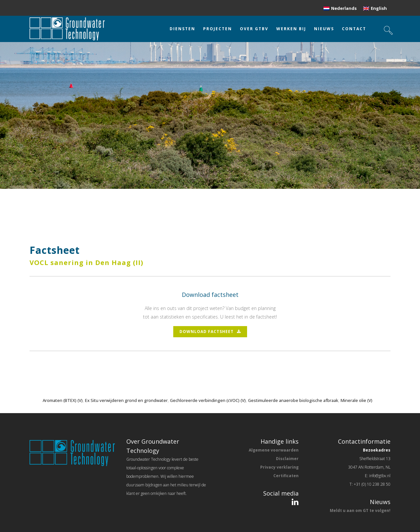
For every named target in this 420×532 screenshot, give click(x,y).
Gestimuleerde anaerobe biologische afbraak (293, 400)
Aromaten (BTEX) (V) (63, 400)
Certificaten (286, 476)
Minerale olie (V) (357, 400)
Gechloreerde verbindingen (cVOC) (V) (208, 400)
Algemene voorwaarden (274, 450)
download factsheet (210, 332)
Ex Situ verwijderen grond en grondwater (126, 400)
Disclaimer (287, 459)
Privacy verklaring (279, 467)
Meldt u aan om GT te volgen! (360, 510)
